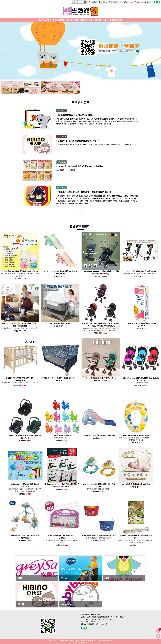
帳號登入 (104, 2)
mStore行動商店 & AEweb (104, 640)
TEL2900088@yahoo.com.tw (98, 624)
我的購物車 (117, 2)
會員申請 (94, 2)
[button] (80, 78)
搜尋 (85, 2)
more (80, 213)
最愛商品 (140, 2)
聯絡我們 (150, 2)
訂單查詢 (129, 2)
